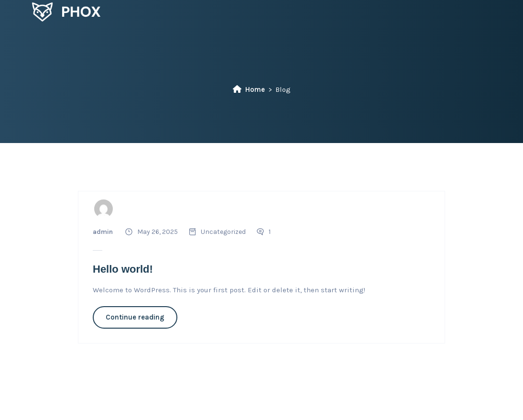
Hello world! (123, 269)
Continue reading (135, 317)
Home (249, 89)
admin (103, 232)
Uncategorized (223, 232)
